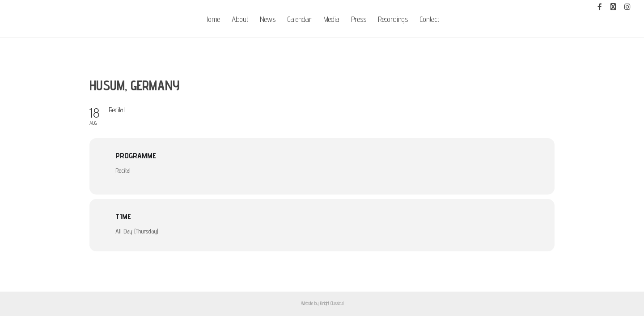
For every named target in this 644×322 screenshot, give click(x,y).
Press (359, 20)
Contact (429, 20)
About (240, 20)
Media (331, 20)
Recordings (393, 20)
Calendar (299, 20)
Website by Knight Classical (322, 303)
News (268, 20)
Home (212, 20)
